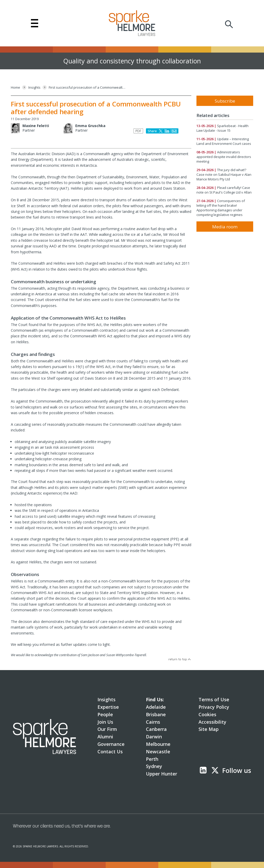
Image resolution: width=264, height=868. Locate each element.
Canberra (156, 729)
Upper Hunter (162, 774)
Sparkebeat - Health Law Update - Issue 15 (222, 128)
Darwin (154, 737)
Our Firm (107, 729)
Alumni (105, 737)
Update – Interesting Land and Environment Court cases (224, 141)
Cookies (207, 714)
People (105, 714)
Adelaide (156, 707)
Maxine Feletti (36, 126)
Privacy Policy (214, 707)
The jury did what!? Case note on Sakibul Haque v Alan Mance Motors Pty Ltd (224, 174)
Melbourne (158, 744)
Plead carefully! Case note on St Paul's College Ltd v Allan (224, 190)
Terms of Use (214, 699)
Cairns (153, 722)
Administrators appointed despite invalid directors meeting (224, 157)
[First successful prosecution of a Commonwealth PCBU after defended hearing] (87, 87)
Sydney (154, 766)
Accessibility (212, 722)
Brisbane (156, 714)
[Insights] (34, 87)
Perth (152, 759)
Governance (111, 744)
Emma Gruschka (90, 126)
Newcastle (158, 752)
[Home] (15, 87)
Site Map (209, 729)
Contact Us (110, 752)
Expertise (108, 707)
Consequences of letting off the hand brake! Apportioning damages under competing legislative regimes (221, 208)
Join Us (105, 722)
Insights (106, 699)
